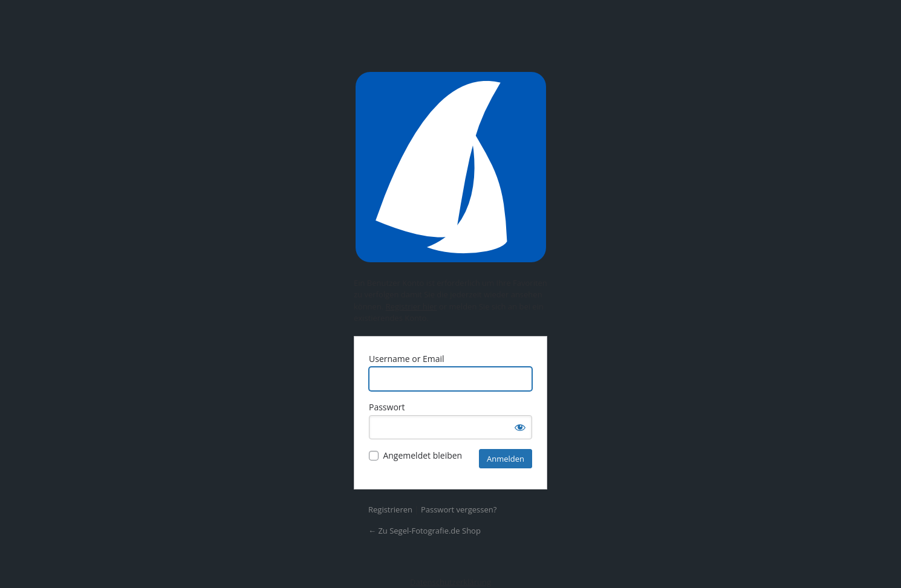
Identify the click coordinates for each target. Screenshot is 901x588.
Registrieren (390, 509)
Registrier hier (411, 306)
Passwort (387, 407)
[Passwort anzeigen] (520, 427)
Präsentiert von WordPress (450, 167)
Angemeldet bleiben (422, 455)
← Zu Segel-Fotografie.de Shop (424, 531)
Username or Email (407, 359)
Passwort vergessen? (459, 509)
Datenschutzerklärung (450, 582)
